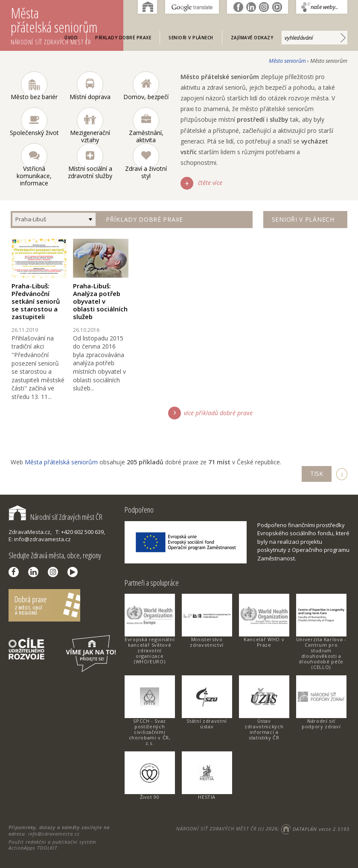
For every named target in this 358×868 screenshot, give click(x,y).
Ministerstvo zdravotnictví (207, 642)
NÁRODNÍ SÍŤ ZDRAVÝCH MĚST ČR (216, 829)
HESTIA (207, 797)
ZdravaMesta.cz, (30, 532)
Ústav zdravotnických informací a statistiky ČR (264, 729)
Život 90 (150, 797)
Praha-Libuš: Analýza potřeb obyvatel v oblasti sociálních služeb (100, 301)
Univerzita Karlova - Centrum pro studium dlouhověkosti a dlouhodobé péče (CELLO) (321, 653)
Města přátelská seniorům (67, 25)
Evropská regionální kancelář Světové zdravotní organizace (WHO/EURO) (150, 650)
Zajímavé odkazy (252, 38)
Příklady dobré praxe (123, 38)
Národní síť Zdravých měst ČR (55, 517)
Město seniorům (287, 61)
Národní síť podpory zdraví (321, 724)
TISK (317, 474)
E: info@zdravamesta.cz (40, 539)
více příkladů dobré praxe (218, 413)
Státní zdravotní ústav (207, 724)
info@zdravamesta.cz (54, 834)
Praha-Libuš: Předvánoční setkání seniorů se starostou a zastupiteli (36, 301)
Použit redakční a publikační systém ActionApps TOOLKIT (52, 845)
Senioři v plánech (191, 38)
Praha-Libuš (31, 219)
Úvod (71, 38)
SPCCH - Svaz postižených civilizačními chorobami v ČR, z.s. (150, 732)
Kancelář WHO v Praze (264, 642)
